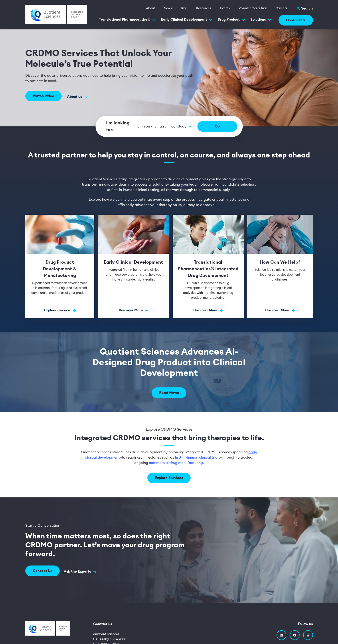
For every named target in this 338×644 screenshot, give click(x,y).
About (150, 8)
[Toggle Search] (304, 8)
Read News (169, 393)
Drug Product (231, 20)
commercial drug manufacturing (176, 463)
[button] (177, 127)
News (168, 8)
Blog (184, 8)
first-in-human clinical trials (197, 457)
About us (77, 97)
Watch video (43, 97)
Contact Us (296, 20)
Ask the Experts (81, 571)
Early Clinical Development (187, 20)
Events (225, 8)
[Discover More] (133, 266)
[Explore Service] (60, 266)
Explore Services (169, 478)
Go (228, 126)
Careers (281, 8)
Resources (204, 8)
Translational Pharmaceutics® (127, 20)
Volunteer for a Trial (253, 8)
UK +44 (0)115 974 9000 (110, 638)
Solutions (261, 20)
